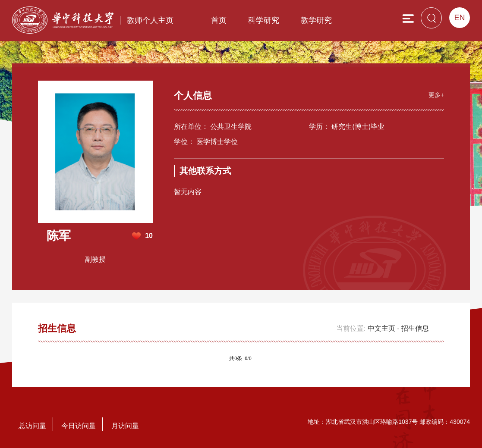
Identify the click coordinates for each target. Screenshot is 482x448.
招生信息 (415, 328)
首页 (219, 20)
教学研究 (316, 20)
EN (460, 18)
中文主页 (381, 328)
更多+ (436, 95)
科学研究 (264, 20)
